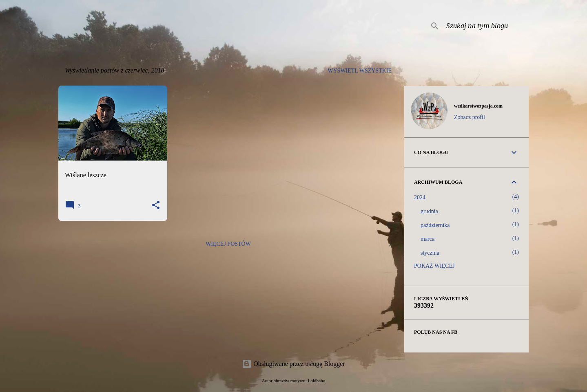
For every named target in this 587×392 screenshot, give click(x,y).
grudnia (429, 211)
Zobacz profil (470, 117)
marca (428, 239)
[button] (156, 206)
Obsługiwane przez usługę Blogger (293, 364)
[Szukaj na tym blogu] (486, 26)
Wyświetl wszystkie (360, 71)
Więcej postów (228, 244)
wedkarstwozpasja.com (478, 106)
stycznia (430, 253)
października (435, 225)
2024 (420, 197)
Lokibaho (316, 381)
